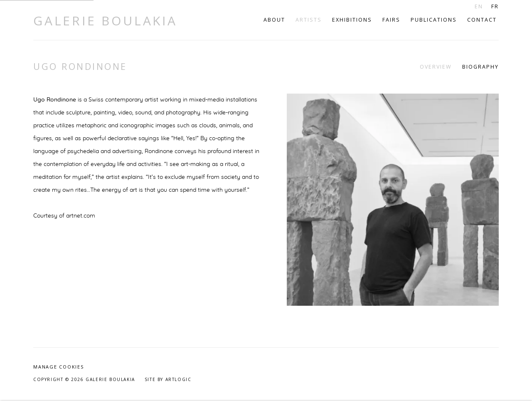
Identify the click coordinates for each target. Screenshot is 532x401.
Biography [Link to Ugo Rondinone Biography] (480, 67)
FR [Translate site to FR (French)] (495, 6)
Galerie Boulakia (105, 21)
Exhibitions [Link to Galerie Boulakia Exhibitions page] (352, 20)
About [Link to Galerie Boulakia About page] (274, 20)
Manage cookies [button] (59, 367)
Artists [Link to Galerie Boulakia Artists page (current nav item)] (309, 20)
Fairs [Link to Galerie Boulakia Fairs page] (391, 20)
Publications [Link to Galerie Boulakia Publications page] (434, 20)
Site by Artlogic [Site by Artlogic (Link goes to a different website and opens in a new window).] (168, 379)
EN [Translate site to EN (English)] (479, 6)
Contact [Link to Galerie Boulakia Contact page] (482, 20)
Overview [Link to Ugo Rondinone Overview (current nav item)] (436, 67)
